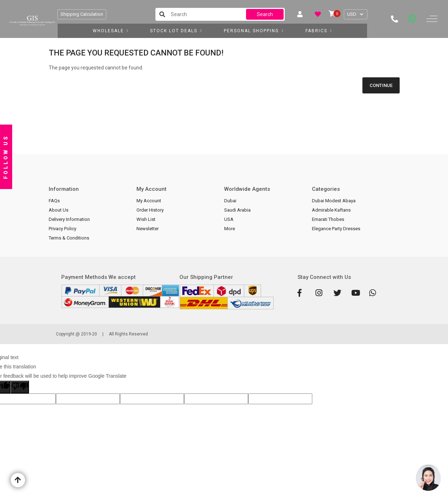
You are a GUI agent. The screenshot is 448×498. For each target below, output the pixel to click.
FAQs (54, 201)
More (230, 229)
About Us (59, 210)
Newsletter (148, 229)
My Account (149, 201)
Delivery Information (69, 219)
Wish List (146, 219)
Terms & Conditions (69, 238)
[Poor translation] (20, 387)
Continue (381, 85)
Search (265, 14)
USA (229, 219)
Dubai (230, 201)
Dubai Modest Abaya (334, 201)
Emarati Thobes (328, 219)
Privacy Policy (62, 229)
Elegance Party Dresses (336, 229)
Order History (150, 210)
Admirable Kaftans (331, 210)
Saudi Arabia (237, 210)
